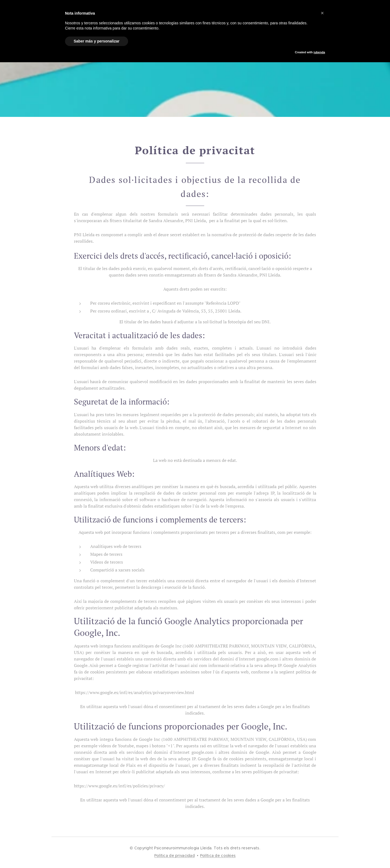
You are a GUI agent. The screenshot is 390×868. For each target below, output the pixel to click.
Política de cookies (218, 856)
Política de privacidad (175, 856)
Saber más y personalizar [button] (97, 41)
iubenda (319, 52)
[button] (322, 13)
